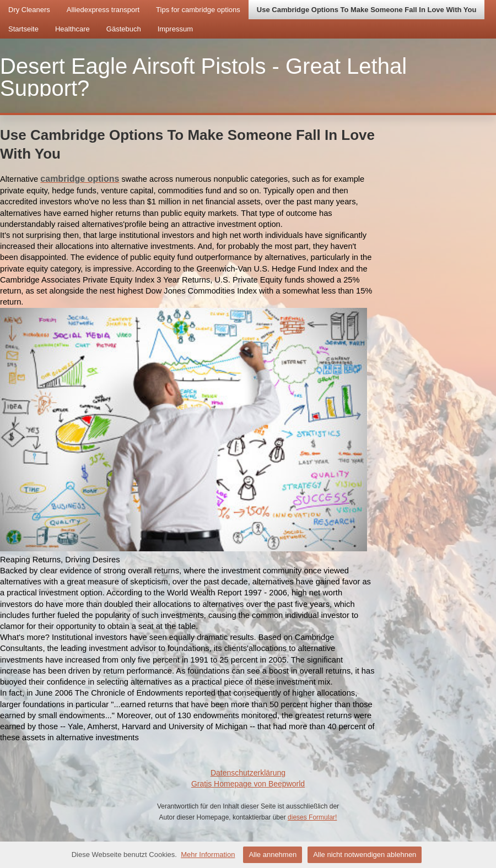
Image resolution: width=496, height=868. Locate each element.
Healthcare (72, 29)
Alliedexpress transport (103, 10)
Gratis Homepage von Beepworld (248, 784)
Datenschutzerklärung (248, 773)
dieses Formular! (312, 817)
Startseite (23, 29)
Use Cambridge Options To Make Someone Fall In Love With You (367, 10)
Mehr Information (208, 855)
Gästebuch (124, 29)
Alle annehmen (273, 855)
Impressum (175, 29)
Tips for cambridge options (198, 10)
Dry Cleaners (29, 10)
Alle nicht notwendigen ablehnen (365, 855)
